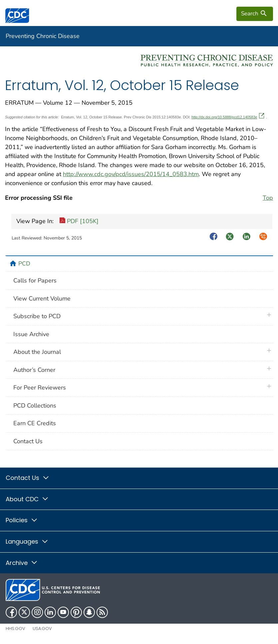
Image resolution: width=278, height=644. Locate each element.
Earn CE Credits (35, 423)
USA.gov (42, 628)
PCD (24, 263)
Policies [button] (22, 520)
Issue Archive (31, 334)
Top (268, 198)
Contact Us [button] (28, 478)
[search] (255, 14)
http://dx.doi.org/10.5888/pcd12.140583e (228, 117)
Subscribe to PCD (37, 316)
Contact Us (28, 441)
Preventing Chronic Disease (43, 36)
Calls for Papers (35, 280)
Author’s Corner (34, 370)
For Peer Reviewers (40, 388)
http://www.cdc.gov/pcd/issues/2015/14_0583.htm (131, 174)
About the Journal (37, 352)
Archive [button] (22, 563)
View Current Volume (42, 298)
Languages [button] (27, 541)
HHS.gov (15, 628)
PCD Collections (35, 406)
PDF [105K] (79, 221)
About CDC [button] (27, 499)
